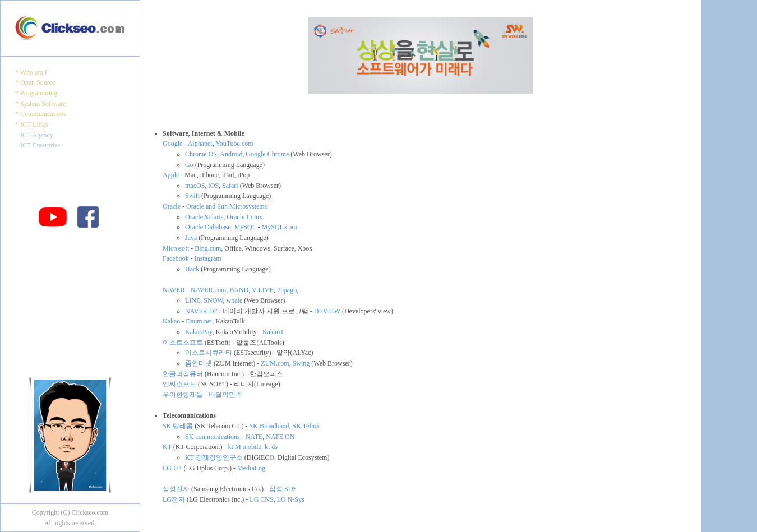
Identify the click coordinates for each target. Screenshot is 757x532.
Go (189, 165)
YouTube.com (234, 144)
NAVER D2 (201, 311)
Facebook (176, 258)
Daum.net (199, 321)
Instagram (208, 258)
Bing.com (208, 248)
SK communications (213, 437)
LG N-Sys (291, 499)
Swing (301, 363)
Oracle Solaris (204, 217)
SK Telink (306, 426)
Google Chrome (267, 154)
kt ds (271, 447)
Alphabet (200, 144)
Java (191, 238)
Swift (192, 196)
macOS (195, 186)
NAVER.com (208, 290)
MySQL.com (280, 227)
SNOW (213, 300)
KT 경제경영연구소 (214, 457)
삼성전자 (176, 489)
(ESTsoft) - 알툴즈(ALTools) (244, 343)
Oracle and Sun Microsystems (227, 206)
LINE (193, 300)
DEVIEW (327, 311)
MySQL (245, 227)
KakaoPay (199, 332)
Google (172, 144)
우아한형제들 (183, 395)
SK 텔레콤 (178, 426)
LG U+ (172, 468)
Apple (171, 175)
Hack (192, 269)
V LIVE (263, 290)
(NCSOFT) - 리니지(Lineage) (238, 384)
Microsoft (176, 248)
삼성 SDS (283, 489)
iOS (213, 186)
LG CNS (261, 499)
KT (167, 447)
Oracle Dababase (208, 227)
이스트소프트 (183, 343)
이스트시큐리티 (209, 353)
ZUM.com (275, 363)
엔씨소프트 (179, 384)
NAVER (174, 290)
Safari (230, 186)
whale (235, 300)
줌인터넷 (199, 363)
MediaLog (251, 468)
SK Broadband (269, 426)
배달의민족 (225, 395)
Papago (287, 290)
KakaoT (273, 332)
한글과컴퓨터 (183, 374)
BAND (239, 290)
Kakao (171, 321)
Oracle (172, 206)
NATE (254, 437)
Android (231, 154)
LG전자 (174, 499)
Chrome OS (201, 154)
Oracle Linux (244, 217)
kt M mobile (245, 447)
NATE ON (280, 437)
